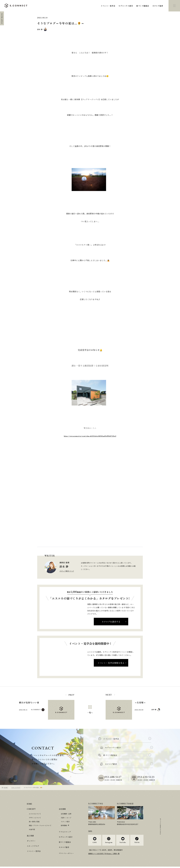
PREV (71, 695)
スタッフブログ (16, 787)
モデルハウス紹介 (126, 6)
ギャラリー (31, 841)
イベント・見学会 (108, 6)
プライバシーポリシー (66, 853)
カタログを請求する (111, 622)
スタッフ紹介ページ (67, 571)
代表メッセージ (66, 818)
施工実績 (30, 836)
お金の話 (32, 829)
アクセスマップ (65, 832)
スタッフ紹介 (65, 822)
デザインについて (35, 818)
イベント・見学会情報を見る (111, 663)
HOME (6, 787)
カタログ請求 (158, 6)
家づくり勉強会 (143, 6)
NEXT (109, 695)
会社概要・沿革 (66, 814)
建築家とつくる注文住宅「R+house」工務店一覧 (105, 855)
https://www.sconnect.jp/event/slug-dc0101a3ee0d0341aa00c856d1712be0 (90, 436)
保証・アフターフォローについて (40, 825)
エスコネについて (35, 814)
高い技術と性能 (34, 822)
